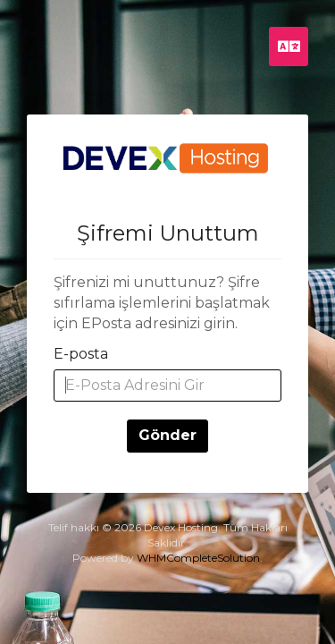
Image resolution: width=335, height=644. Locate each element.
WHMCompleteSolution (198, 558)
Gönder (167, 435)
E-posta (81, 354)
